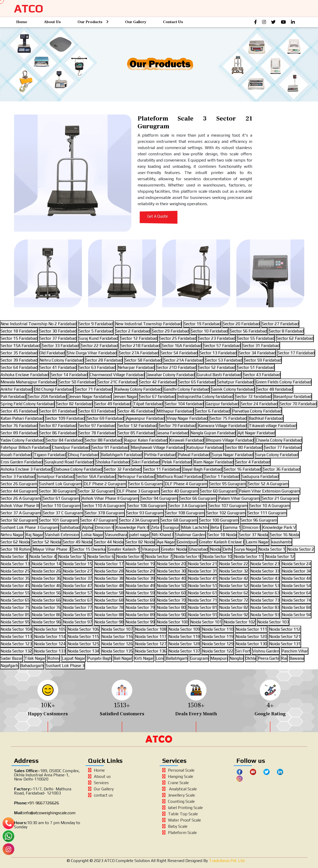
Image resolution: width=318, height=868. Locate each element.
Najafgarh (9, 666)
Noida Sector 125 (83, 644)
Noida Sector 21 (203, 564)
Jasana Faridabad (173, 433)
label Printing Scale (183, 808)
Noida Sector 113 (16, 636)
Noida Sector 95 (15, 622)
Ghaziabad (198, 549)
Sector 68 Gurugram (179, 520)
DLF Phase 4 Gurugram (186, 484)
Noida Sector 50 (171, 586)
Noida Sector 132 (16, 651)
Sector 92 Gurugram (19, 520)
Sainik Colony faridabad (233, 389)
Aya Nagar (166, 542)
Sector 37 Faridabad (58, 338)
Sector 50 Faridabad (77, 382)
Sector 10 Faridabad (210, 331)
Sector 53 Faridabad (224, 360)
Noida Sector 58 (109, 593)
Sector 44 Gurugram (19, 491)
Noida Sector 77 (77, 607)
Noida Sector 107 (117, 629)
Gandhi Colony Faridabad (187, 389)
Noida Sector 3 (14, 556)
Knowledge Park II (132, 527)
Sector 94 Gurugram (159, 498)
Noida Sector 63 (265, 593)
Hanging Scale (178, 776)
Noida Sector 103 (273, 622)
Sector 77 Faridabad (283, 447)
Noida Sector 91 (203, 615)
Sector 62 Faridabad (295, 338)
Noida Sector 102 (240, 622)
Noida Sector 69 (140, 600)
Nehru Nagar (12, 535)
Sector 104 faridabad (184, 404)
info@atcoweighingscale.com (49, 813)
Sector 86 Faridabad (58, 433)
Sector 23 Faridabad (217, 338)
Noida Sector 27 (77, 571)
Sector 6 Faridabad (213, 411)
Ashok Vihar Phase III (20, 506)
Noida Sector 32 (234, 571)
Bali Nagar (123, 658)
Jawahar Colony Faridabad (171, 375)
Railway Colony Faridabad (138, 389)
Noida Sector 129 (218, 644)
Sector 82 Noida (140, 542)
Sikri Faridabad (146, 462)
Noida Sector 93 (265, 615)
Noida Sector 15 (77, 564)
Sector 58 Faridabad (143, 360)
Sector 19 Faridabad (202, 324)
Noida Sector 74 (296, 600)
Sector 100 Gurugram (219, 520)
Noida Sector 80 (171, 607)
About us (99, 776)
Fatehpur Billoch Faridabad (25, 447)
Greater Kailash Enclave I (222, 542)
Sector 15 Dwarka (89, 549)
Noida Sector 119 (218, 636)
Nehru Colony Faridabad (61, 360)
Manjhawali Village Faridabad (158, 447)
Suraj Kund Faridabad (98, 338)
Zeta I (156, 527)
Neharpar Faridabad (136, 367)
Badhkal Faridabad (266, 418)
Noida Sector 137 (184, 651)
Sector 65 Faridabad (197, 382)
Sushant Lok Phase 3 (65, 666)
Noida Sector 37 (77, 578)
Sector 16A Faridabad (182, 346)
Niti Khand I (163, 535)
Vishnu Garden (266, 651)
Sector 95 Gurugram (228, 484)
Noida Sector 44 (296, 578)
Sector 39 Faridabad (19, 360)
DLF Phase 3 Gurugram (138, 491)
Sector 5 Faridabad (96, 331)
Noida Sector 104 (16, 629)
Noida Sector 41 (203, 578)
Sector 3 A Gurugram (187, 506)
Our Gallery (136, 22)
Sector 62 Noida (15, 542)
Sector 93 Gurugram (145, 513)
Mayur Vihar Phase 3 (52, 549)
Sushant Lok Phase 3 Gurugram (30, 527)
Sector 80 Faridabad (244, 447)
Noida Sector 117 (151, 636)
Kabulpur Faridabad (205, 447)
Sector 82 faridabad (74, 404)
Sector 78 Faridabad (97, 433)
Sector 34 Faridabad (257, 353)
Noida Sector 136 (151, 651)
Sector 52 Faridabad (217, 367)
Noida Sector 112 (285, 629)
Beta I (216, 527)
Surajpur (171, 527)
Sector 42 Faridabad (158, 382)
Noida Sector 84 (296, 607)
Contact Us (173, 22)
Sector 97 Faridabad (97, 426)
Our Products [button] (93, 22)
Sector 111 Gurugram (267, 513)
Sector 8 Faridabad (286, 331)
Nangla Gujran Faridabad (213, 433)
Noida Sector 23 (265, 564)
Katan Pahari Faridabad (22, 418)
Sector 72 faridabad (253, 396)
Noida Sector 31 (203, 571)
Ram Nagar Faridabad (214, 462)
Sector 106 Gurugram (147, 506)
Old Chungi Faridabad (54, 389)
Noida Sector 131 (285, 644)
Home (22, 22)
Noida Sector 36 (46, 578)
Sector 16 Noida (285, 535)
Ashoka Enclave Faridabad (25, 375)
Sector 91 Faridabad (110, 447)
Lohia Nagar (92, 535)
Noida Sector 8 (130, 556)
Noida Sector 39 (140, 578)
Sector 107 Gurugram (228, 506)
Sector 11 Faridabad (162, 469)
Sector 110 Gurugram (61, 506)
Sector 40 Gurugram (180, 491)
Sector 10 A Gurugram (270, 506)
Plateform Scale (180, 833)
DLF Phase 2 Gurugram (105, 484)
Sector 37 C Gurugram (63, 513)
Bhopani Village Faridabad (230, 440)
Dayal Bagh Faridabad (202, 469)
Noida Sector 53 (265, 586)
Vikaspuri (151, 549)
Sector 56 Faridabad (249, 331)
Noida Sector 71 (203, 600)
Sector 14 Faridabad (69, 375)
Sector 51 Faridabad (256, 367)
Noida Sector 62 (234, 593)
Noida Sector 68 (109, 600)
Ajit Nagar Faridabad (256, 433)
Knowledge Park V (279, 527)
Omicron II (104, 527)
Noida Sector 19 (140, 564)
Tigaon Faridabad (50, 455)
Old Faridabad (52, 353)
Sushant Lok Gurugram (60, 484)
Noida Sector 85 (15, 615)
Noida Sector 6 (101, 556)
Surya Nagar (245, 549)
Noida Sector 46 (46, 586)
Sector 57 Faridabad (222, 346)
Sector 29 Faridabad (171, 331)
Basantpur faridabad (293, 396)
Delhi (228, 549)
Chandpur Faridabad (71, 447)
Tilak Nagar (35, 658)
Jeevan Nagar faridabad (90, 396)
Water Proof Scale (182, 820)
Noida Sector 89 (140, 615)
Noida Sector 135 (117, 651)
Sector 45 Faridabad (19, 411)
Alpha (87, 527)
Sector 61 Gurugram (61, 498)
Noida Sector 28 (109, 571)
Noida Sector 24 (296, 564)
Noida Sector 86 (46, 615)
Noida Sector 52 (234, 586)
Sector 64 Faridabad (19, 367)
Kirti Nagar (144, 658)
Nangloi (236, 658)
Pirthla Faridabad (160, 455)
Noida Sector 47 (77, 586)
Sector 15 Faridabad (19, 338)
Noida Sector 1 (272, 549)
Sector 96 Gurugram (259, 520)
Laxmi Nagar (257, 542)
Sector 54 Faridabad (179, 353)
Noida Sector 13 (15, 564)
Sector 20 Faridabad (241, 324)
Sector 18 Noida (222, 535)
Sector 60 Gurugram (219, 491)
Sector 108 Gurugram (185, 513)
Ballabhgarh (177, 658)
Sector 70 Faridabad (298, 404)
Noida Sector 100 (173, 622)
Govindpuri (187, 542)
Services (98, 783)
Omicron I (252, 527)
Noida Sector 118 (184, 636)
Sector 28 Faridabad (104, 360)
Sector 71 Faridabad (94, 389)
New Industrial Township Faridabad (148, 324)
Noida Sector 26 (46, 571)
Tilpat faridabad (148, 404)
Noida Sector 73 (265, 600)
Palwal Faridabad (194, 455)
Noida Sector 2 (301, 549)
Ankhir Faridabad (16, 389)
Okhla (251, 658)
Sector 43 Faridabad (262, 375)
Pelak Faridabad (177, 462)
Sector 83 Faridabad (97, 411)
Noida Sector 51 (203, 586)
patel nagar (139, 535)
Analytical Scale (180, 789)
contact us (100, 795)
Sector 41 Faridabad (58, 367)
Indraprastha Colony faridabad (205, 396)
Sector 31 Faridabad (261, 346)
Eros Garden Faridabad (22, 462)
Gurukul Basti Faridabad (219, 375)
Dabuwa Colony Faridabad (78, 469)
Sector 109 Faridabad (65, 418)
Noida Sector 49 (140, 586)
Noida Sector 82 (234, 607)
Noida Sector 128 (184, 644)
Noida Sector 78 (109, 607)
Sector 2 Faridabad (133, 331)
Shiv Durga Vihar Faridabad (92, 353)
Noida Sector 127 (151, 644)
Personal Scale (178, 770)
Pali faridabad (13, 396)
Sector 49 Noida (77, 542)
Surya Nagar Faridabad (233, 455)
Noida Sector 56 (46, 593)
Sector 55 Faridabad (256, 338)
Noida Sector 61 (203, 593)
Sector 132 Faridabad (137, 426)
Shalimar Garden (190, 535)
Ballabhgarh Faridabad (122, 455)
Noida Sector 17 (109, 564)
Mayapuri (219, 658)
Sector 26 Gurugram (19, 484)
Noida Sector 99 (140, 622)
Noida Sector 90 (171, 615)
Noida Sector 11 (249, 556)
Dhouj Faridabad (83, 455)
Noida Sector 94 (296, 615)
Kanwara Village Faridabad (222, 426)
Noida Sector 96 (46, 622)
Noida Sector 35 (15, 578)
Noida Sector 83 (265, 607)
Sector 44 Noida (109, 542)
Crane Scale (176, 783)
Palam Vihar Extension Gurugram (269, 491)
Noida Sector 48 (109, 586)
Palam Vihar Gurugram (239, 498)
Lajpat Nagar (74, 658)
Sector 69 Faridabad (105, 418)
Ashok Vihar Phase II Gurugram (110, 498)
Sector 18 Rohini (16, 549)
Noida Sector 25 (15, 571)
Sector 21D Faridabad (176, 367)
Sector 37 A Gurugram (21, 513)
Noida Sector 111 (251, 629)
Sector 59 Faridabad (263, 360)
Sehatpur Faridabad (236, 382)
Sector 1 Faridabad (222, 476)
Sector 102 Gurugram (226, 513)
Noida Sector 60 (171, 593)
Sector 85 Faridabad (136, 433)
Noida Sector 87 (77, 615)
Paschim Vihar (295, 651)
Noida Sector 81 (203, 607)
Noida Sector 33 (265, 571)
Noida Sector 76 (46, 607)
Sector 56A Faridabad (96, 476)
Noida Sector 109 (184, 629)
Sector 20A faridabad (47, 396)
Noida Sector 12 (280, 556)
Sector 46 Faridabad (136, 411)
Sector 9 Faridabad (96, 324)
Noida (215, 549)
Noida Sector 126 (117, 644)
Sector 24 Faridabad (259, 404)
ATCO (29, 8)
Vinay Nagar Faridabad (187, 418)
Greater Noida (174, 549)
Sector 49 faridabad (113, 404)
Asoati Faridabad (16, 455)
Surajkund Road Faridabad (69, 462)
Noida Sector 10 (217, 556)
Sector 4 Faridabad (253, 462)
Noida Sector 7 (158, 556)
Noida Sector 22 (234, 564)
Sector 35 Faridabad (19, 353)
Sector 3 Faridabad (18, 476)
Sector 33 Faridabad (61, 346)
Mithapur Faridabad (175, 411)
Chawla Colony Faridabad (279, 440)
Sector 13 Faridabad (218, 353)
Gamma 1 (232, 527)
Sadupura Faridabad (260, 476)
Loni (160, 658)
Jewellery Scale (179, 795)
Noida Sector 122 (218, 651)
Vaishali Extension (62, 535)
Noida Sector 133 (50, 651)
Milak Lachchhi (195, 527)
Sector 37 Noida (254, 535)
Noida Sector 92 (234, 615)
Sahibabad (70, 527)
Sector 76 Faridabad (19, 426)
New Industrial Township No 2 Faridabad (38, 324)
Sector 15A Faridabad (20, 346)
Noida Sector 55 (15, 593)
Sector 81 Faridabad (58, 411)
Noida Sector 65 (15, 600)
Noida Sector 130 (251, 644)
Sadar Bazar (11, 658)
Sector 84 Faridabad (64, 440)
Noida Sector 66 (46, 600)
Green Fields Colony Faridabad (284, 382)
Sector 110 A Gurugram (104, 506)
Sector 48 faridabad (275, 389)
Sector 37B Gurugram (105, 513)
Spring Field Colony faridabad (27, 404)
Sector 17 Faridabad (296, 353)
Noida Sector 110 (218, 629)
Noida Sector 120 (251, 636)
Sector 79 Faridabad (178, 426)
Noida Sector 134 (83, 651)
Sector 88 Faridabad (103, 440)
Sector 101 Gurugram (59, 520)
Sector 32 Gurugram (96, 491)
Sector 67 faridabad (157, 396)
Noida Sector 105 (50, 629)
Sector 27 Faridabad (280, 324)
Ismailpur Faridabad (56, 476)
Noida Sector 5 (72, 556)
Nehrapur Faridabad (137, 476)
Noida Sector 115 (83, 636)
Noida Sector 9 (187, 556)
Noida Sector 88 (109, 615)
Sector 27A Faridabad (139, 353)
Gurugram (199, 658)
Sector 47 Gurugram (99, 520)
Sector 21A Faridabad (184, 360)
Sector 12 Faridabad (139, 338)
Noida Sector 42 (234, 578)
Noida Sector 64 (296, 593)
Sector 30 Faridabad (58, 331)
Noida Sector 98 (109, 622)
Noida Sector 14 (46, 564)
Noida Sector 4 (43, 556)
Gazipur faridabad (222, 404)
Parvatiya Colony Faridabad (257, 411)
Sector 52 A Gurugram (268, 484)
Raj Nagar (34, 535)
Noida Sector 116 (117, 636)
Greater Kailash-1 (124, 549)
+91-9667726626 (43, 803)
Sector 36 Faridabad (282, 469)
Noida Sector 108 (151, 629)
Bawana (297, 658)
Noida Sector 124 (50, 644)
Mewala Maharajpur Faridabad (29, 382)
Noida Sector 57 (77, 593)
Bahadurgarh (32, 666)
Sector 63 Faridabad (97, 367)
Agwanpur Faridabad (145, 418)
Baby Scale (175, 826)
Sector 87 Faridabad (58, 426)
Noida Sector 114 (50, 636)
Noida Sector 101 (206, 622)
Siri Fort (243, 651)
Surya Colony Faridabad (277, 455)
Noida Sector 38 (109, 578)
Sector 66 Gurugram (198, 498)
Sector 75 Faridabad (228, 418)
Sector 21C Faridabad (117, 382)
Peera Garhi (268, 658)
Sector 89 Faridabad (19, 433)
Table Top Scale (180, 814)
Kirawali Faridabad (187, 440)
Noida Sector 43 (265, 578)
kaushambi (281, 542)
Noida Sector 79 (140, 607)
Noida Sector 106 (83, 629)
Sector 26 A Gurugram (21, 498)
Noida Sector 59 (140, 593)
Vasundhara (116, 535)
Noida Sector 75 (15, 607)
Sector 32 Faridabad (123, 469)
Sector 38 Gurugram (58, 491)
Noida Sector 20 (171, 564)
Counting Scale (179, 801)
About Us (52, 22)
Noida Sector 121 (285, 636)
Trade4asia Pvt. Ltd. (226, 861)
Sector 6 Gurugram (146, 484)
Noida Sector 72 (234, 600)
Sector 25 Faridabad (178, 338)
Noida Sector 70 (171, 600)
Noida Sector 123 (16, 644)
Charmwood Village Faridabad (117, 375)
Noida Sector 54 (296, 586)
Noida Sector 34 (296, 571)
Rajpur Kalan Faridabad (146, 440)
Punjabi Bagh (99, 658)
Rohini (54, 658)
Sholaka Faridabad (113, 462)
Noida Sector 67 (77, 600)
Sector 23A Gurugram (139, 520)
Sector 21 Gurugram (280, 498)
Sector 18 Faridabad (19, 331)
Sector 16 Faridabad (243, 469)
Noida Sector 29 (140, 571)
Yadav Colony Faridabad (22, 440)
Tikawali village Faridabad (273, 426)
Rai (284, 658)
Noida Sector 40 (171, 578)
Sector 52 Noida (46, 542)
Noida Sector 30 (171, 571)
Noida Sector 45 (15, 586)
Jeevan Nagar (125, 396)
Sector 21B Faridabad (140, 346)
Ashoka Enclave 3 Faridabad (26, 469)
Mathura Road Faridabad (180, 476)
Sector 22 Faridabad (100, 346)
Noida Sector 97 (77, 622)
